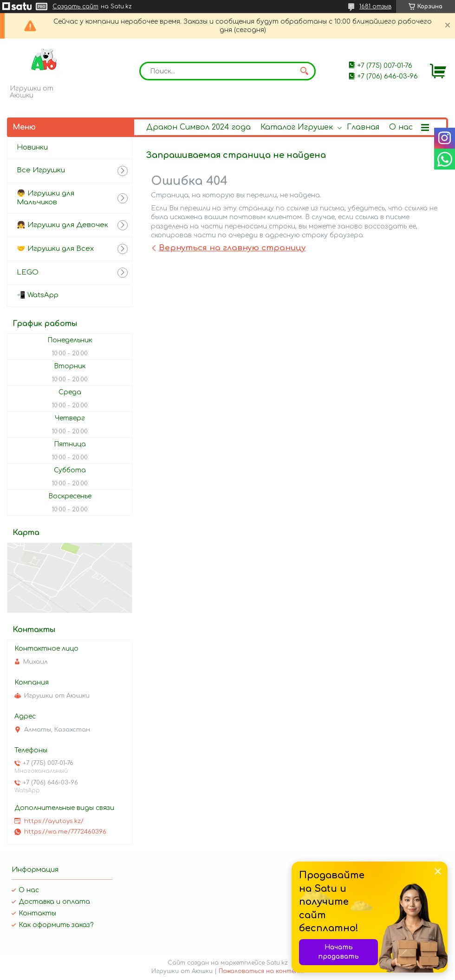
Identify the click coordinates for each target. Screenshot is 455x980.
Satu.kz (277, 963)
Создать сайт (75, 7)
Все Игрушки (41, 170)
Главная (363, 127)
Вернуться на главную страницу (232, 248)
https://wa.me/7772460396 (65, 832)
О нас (401, 127)
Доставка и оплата (54, 902)
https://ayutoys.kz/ (54, 821)
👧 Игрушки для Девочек (62, 225)
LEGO (28, 272)
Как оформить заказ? (56, 925)
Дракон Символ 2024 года (198, 127)
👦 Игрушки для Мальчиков (45, 198)
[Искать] (304, 71)
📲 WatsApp (38, 295)
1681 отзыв (375, 7)
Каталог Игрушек (297, 127)
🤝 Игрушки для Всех (55, 249)
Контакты (37, 913)
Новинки (32, 147)
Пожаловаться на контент (261, 971)
